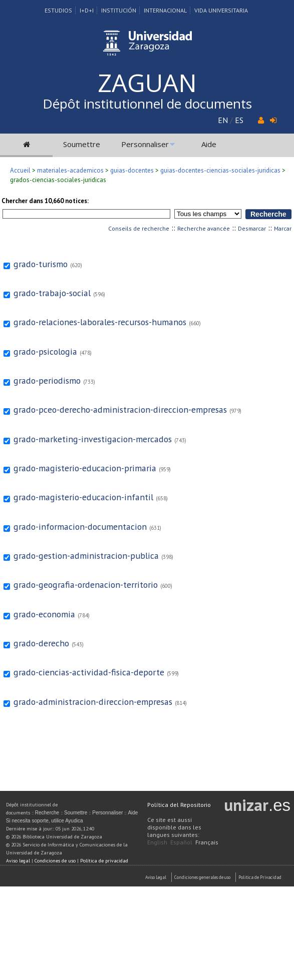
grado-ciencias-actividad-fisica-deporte (89, 672)
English (157, 842)
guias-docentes (132, 170)
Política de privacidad (104, 861)
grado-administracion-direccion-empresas (93, 702)
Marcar (283, 228)
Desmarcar (252, 228)
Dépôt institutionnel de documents (147, 104)
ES (239, 120)
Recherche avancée (204, 228)
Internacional (165, 10)
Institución (119, 10)
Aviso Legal (156, 877)
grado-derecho (41, 643)
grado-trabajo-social (52, 293)
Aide (209, 144)
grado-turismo (41, 264)
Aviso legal (18, 861)
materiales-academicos (70, 170)
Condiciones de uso (55, 861)
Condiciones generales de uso (202, 877)
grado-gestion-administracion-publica (86, 556)
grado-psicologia (45, 351)
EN (223, 120)
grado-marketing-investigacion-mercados (93, 439)
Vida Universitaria (221, 10)
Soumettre (82, 144)
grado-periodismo (47, 380)
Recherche (47, 813)
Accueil (20, 170)
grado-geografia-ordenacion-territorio (86, 585)
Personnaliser (145, 144)
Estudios (58, 10)
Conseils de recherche (139, 228)
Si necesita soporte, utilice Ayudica (45, 821)
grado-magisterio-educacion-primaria (85, 468)
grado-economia (44, 614)
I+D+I (87, 10)
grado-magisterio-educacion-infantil (83, 497)
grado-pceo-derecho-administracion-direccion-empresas (120, 409)
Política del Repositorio (179, 805)
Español (181, 842)
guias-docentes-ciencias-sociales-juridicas (220, 170)
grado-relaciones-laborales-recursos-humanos (100, 322)
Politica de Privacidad (260, 877)
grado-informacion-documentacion (80, 527)
